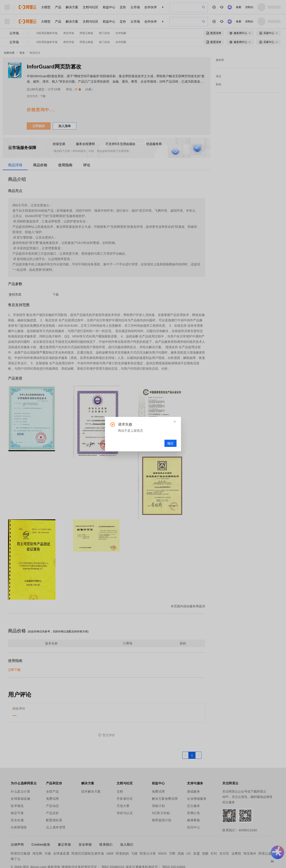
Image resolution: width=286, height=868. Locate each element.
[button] (175, 422)
